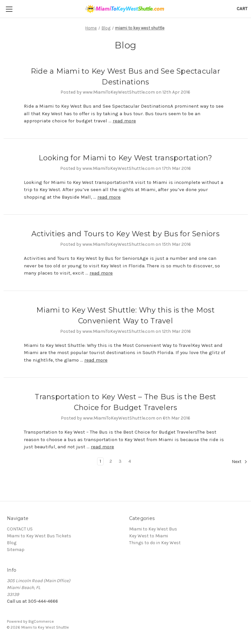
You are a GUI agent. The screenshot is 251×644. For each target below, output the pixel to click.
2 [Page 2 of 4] (111, 461)
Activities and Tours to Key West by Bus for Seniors (125, 234)
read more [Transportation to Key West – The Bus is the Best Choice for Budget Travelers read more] (102, 447)
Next (240, 462)
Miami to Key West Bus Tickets (39, 536)
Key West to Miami (149, 536)
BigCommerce (41, 621)
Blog (12, 543)
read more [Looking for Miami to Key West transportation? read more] (109, 197)
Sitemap (16, 550)
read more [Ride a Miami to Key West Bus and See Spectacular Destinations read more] (124, 121)
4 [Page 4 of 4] (130, 461)
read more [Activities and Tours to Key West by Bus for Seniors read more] (101, 273)
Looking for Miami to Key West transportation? (125, 158)
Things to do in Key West (155, 543)
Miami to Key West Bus (153, 529)
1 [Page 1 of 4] (100, 461)
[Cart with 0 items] (242, 9)
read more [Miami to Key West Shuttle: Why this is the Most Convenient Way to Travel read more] (96, 360)
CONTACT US (20, 529)
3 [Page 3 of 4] (120, 461)
